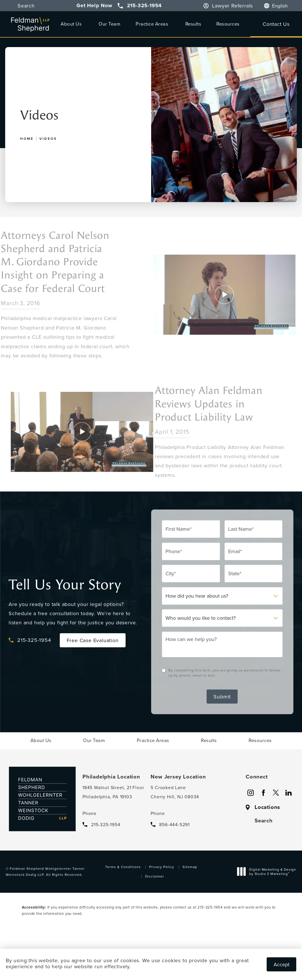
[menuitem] (72, 24)
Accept (281, 964)
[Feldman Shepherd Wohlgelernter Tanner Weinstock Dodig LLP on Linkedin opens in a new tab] (288, 793)
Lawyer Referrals (232, 6)
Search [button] (26, 6)
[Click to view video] (93, 432)
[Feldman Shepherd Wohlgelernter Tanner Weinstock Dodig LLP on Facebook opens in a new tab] (263, 793)
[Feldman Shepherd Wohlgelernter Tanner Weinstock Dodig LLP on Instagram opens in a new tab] (251, 793)
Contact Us (276, 24)
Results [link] (193, 24)
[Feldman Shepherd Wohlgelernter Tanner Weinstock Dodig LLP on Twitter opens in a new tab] (276, 793)
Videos (48, 139)
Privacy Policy (162, 867)
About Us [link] (71, 24)
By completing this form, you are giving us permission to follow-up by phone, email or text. (225, 673)
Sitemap (190, 867)
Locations (267, 807)
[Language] (283, 6)
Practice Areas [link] (152, 24)
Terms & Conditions (123, 867)
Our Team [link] (109, 24)
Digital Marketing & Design (268, 872)
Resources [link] (228, 24)
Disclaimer (155, 876)
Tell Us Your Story (65, 585)
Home (27, 139)
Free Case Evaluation (93, 640)
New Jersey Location (178, 777)
